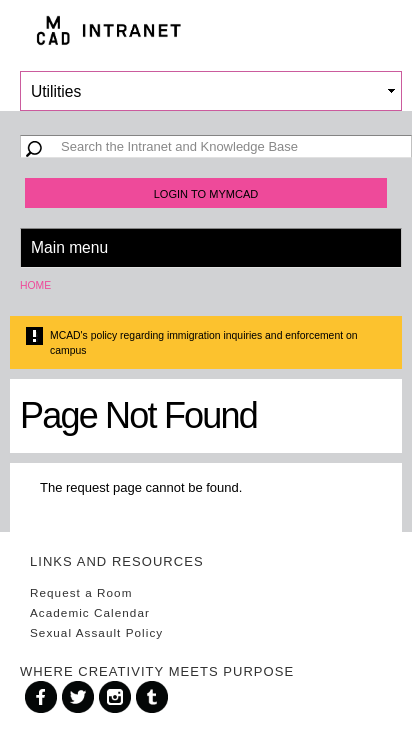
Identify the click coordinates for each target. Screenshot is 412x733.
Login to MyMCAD (206, 194)
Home (35, 285)
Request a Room (81, 592)
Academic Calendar (90, 612)
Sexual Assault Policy (96, 632)
